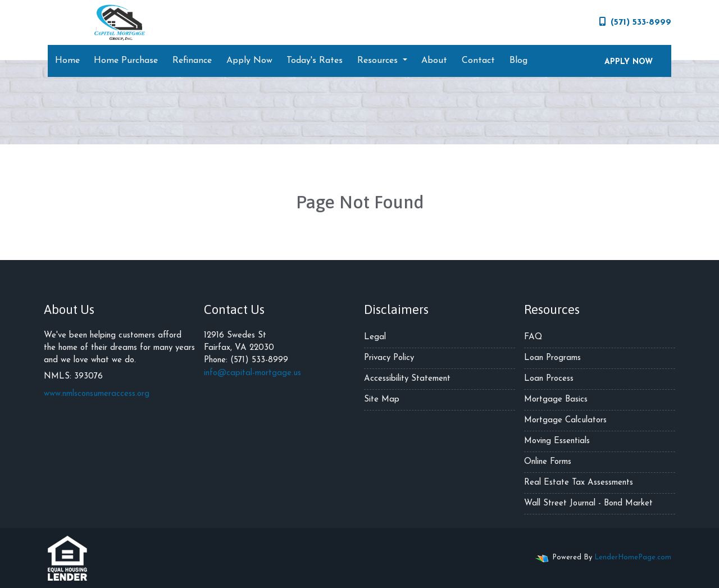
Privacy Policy (389, 358)
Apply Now (249, 61)
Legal (375, 337)
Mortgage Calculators (565, 420)
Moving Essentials (557, 441)
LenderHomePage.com (633, 557)
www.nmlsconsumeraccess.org (97, 394)
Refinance (192, 61)
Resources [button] (379, 61)
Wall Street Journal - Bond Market (588, 503)
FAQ (533, 337)
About (434, 61)
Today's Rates (315, 61)
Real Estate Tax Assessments (579, 483)
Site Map (382, 400)
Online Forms (548, 462)
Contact (478, 61)
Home (67, 61)
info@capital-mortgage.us (252, 373)
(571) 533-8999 (635, 22)
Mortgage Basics (556, 400)
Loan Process (549, 379)
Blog (518, 61)
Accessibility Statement (407, 379)
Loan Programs (552, 358)
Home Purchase (126, 61)
